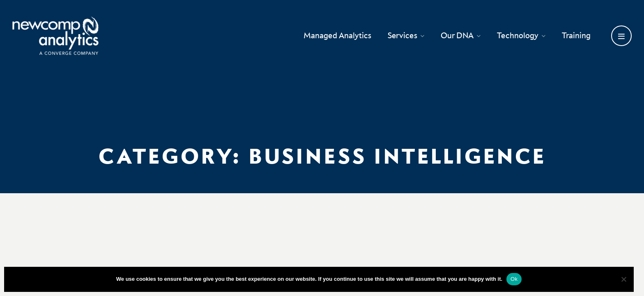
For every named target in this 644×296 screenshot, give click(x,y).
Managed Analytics (337, 35)
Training (576, 35)
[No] (623, 279)
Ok (514, 279)
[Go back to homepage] (55, 36)
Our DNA (461, 35)
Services (406, 35)
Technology (521, 35)
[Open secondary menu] (621, 36)
